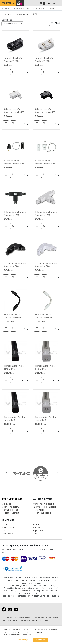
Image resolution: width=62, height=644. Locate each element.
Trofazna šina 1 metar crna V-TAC (14, 367)
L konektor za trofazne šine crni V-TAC (15, 265)
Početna (5, 8)
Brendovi (37, 525)
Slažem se (40, 640)
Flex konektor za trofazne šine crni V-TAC (14, 316)
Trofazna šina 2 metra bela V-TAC (45, 419)
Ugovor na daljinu (11, 507)
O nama (5, 525)
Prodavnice (7, 534)
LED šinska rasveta (21, 8)
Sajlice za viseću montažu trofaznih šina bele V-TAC (46, 163)
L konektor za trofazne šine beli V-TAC (46, 265)
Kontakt (5, 531)
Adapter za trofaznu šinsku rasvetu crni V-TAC (45, 111)
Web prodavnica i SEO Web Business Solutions (28, 620)
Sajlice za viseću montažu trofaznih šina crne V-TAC (15, 163)
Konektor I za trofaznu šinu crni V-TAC (15, 60)
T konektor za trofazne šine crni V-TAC (15, 213)
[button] (55, 23)
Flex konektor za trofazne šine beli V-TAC (45, 316)
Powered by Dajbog (43, 618)
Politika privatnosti (11, 513)
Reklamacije (39, 510)
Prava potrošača (10, 510)
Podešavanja (22, 640)
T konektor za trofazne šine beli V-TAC (46, 213)
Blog (35, 534)
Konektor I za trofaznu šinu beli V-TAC (46, 60)
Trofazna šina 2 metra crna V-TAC (14, 419)
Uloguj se (7, 504)
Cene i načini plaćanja (44, 504)
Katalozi (37, 528)
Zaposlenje (38, 531)
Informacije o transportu (44, 507)
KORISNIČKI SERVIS (12, 499)
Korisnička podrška (42, 513)
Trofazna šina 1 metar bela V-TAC (45, 367)
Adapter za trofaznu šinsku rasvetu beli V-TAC (14, 111)
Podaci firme (8, 528)
